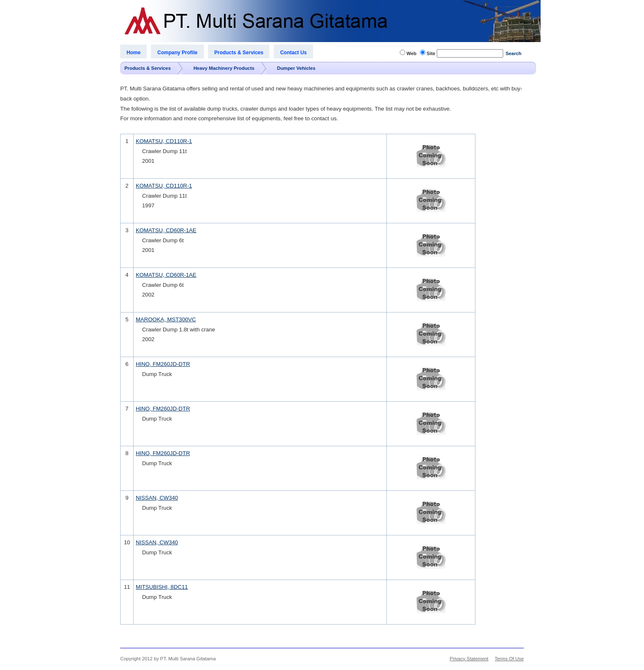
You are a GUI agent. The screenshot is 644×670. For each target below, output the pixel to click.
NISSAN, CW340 (157, 498)
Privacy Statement (469, 659)
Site (431, 53)
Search (514, 53)
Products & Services (148, 68)
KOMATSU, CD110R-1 (164, 141)
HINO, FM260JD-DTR (163, 364)
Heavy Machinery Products (224, 68)
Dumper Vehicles (296, 68)
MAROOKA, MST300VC (166, 319)
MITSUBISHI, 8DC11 (162, 587)
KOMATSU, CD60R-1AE (166, 230)
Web (412, 53)
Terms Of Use (509, 659)
